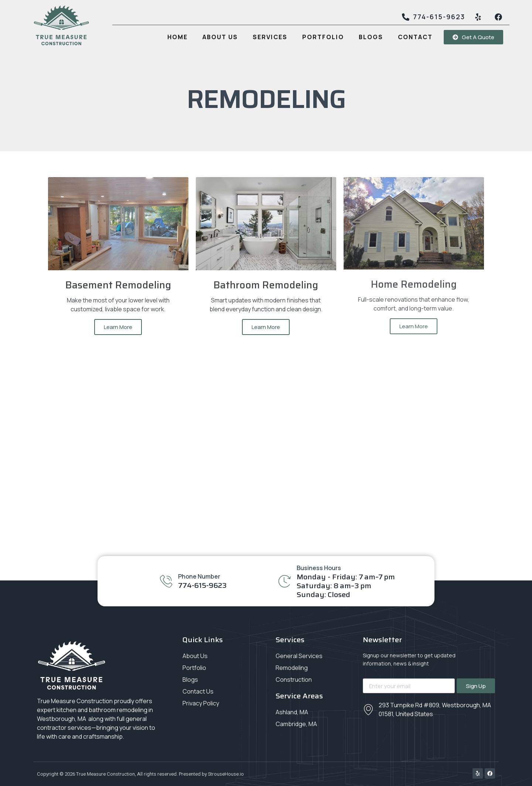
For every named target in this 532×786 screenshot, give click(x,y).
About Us (220, 37)
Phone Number (199, 576)
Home (178, 37)
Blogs (371, 37)
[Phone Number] (166, 581)
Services (270, 37)
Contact (415, 37)
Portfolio (323, 37)
